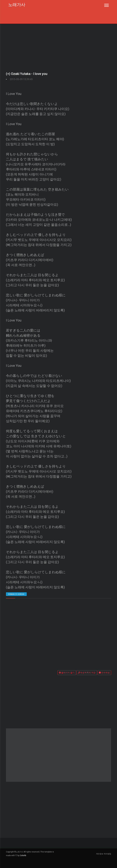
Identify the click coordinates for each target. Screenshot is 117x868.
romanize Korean (16, 594)
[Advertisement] (58, 47)
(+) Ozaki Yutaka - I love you (27, 74)
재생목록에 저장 (87, 673)
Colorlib (23, 855)
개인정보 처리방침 (104, 854)
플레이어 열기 (67, 673)
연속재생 (104, 673)
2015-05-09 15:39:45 (21, 79)
